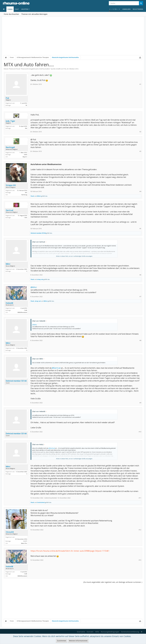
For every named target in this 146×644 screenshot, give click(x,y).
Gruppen (25, 9)
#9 (140, 403)
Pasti (32, 196)
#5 (140, 229)
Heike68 (9, 303)
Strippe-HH (11, 185)
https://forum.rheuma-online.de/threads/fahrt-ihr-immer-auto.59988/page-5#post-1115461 (70, 551)
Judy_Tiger (10, 121)
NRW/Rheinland (22, 312)
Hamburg (24, 195)
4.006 (25, 155)
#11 (140, 498)
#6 (140, 275)
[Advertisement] (73, 37)
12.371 (25, 541)
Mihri (39, 196)
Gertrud (9, 210)
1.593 (25, 218)
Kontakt (90, 632)
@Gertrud (56, 368)
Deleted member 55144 (38, 233)
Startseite (81, 632)
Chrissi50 (10, 532)
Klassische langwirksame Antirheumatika (36, 69)
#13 (140, 560)
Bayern (25, 157)
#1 (140, 84)
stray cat (40, 279)
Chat (17, 9)
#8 (140, 340)
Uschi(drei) (41, 502)
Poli (65, 69)
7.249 (25, 310)
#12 (140, 530)
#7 (140, 297)
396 (26, 128)
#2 (140, 132)
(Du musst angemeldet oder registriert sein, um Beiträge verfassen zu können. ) (113, 582)
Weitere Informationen (78, 641)
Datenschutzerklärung (130, 632)
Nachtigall (10, 147)
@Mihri (34, 287)
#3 (140, 151)
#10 (140, 432)
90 (26, 105)
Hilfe (97, 632)
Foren (10, 9)
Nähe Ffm (24, 543)
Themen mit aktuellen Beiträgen (34, 14)
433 (26, 192)
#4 (140, 191)
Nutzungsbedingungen (110, 632)
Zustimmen (62, 641)
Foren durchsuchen (11, 14)
